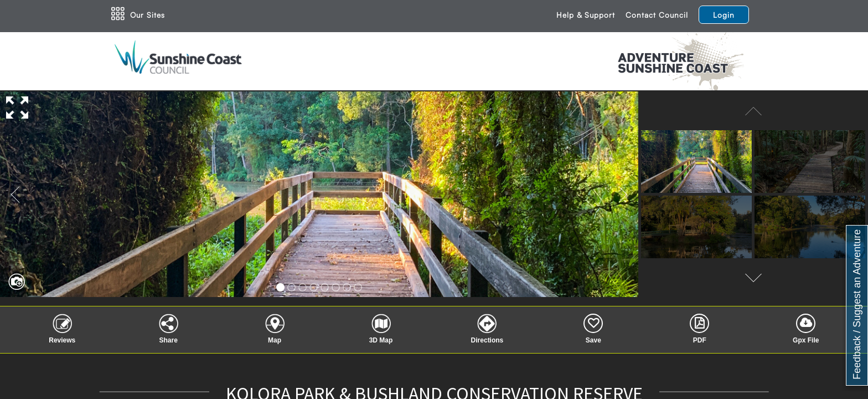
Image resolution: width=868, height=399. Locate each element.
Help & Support (586, 15)
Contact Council (657, 15)
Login (724, 15)
